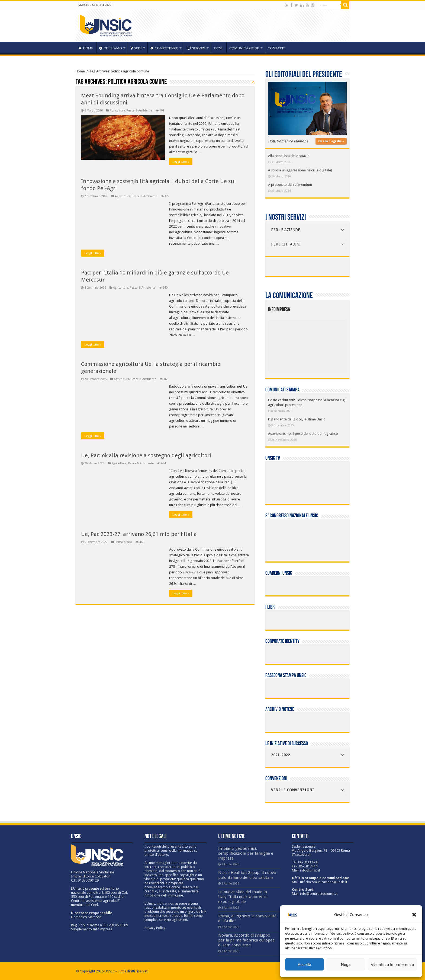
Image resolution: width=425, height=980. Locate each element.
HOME (86, 48)
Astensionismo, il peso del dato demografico (303, 434)
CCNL (219, 48)
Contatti (276, 48)
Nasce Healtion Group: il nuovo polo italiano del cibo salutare (247, 875)
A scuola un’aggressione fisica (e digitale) (300, 170)
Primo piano (123, 542)
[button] (414, 915)
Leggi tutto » (181, 162)
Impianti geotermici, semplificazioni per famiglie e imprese (246, 853)
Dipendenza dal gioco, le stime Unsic (297, 419)
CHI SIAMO (111, 48)
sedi (136, 48)
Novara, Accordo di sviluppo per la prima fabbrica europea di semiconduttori (246, 940)
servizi (196, 48)
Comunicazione (244, 48)
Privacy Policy (155, 928)
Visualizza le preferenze (392, 964)
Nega (346, 964)
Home (80, 71)
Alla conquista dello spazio (289, 156)
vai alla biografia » (331, 141)
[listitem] (324, 344)
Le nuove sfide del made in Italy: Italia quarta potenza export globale (243, 897)
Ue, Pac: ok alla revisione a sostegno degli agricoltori (146, 455)
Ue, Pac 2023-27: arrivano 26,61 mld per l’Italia (139, 534)
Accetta (304, 964)
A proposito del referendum (290, 185)
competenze (164, 48)
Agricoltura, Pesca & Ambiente (131, 111)
